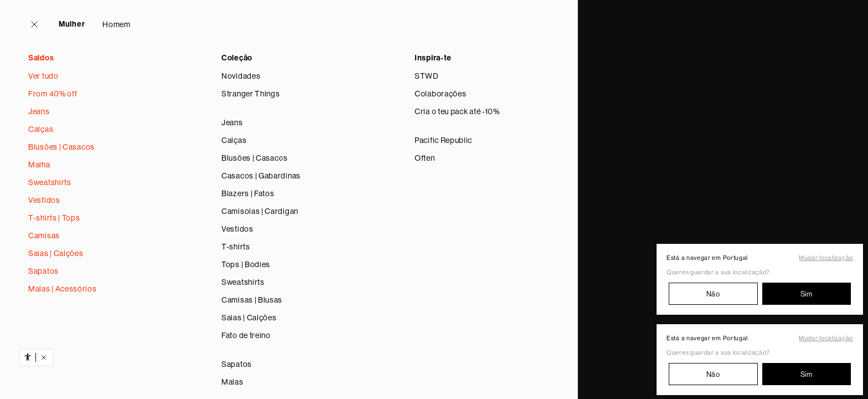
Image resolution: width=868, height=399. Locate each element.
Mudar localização (826, 258)
